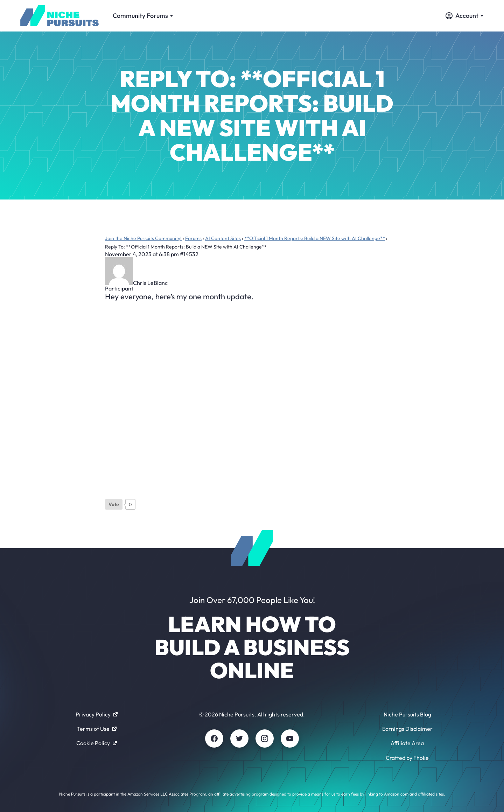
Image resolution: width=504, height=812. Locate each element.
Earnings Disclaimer (407, 729)
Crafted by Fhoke (407, 758)
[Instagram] (265, 738)
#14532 (189, 254)
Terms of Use (97, 729)
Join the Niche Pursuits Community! (143, 238)
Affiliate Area (407, 743)
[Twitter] (239, 738)
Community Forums (143, 16)
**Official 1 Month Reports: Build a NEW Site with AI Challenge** (315, 238)
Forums (193, 238)
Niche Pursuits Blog (407, 714)
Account (465, 16)
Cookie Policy (97, 743)
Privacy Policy (97, 714)
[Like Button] (114, 504)
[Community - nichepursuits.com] (59, 16)
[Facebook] (214, 738)
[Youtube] (290, 738)
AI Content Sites (223, 238)
